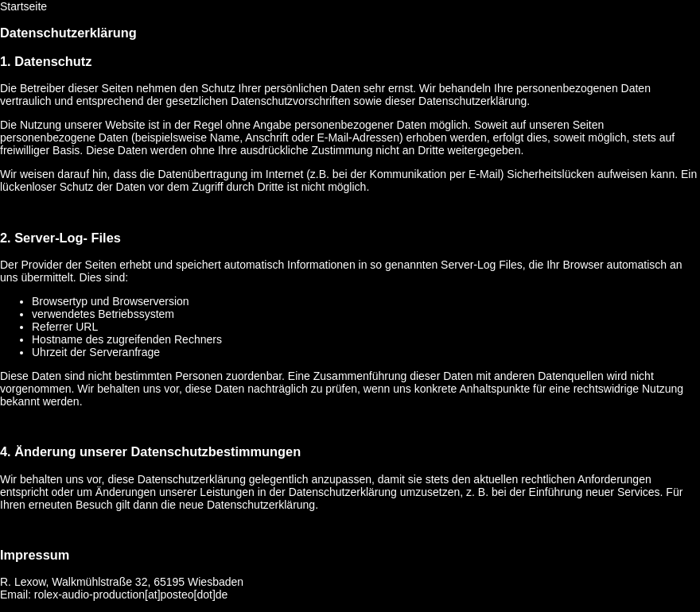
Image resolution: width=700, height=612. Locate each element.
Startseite (23, 6)
